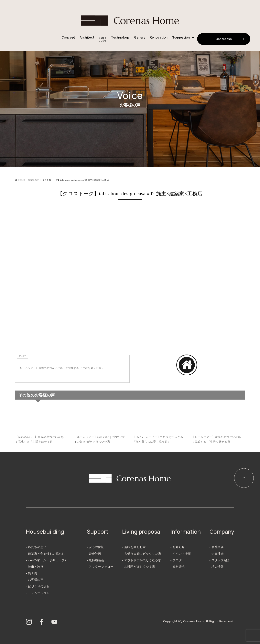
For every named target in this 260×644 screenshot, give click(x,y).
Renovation (159, 37)
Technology (120, 37)
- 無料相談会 (96, 560)
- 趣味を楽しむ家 (134, 547)
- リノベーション (38, 593)
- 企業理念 (217, 554)
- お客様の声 (35, 580)
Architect (87, 37)
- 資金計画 (94, 554)
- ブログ (176, 560)
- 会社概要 (217, 547)
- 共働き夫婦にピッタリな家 (142, 554)
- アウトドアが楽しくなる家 (142, 560)
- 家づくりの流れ (38, 586)
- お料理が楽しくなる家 (139, 567)
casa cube (103, 39)
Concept (68, 37)
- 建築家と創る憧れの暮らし (45, 554)
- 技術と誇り (35, 567)
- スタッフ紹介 (220, 560)
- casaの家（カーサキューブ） (47, 560)
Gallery (140, 37)
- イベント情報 (181, 554)
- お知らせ (178, 547)
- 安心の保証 (96, 547)
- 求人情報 (217, 567)
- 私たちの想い (36, 547)
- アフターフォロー (100, 567)
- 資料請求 (178, 567)
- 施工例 (32, 573)
